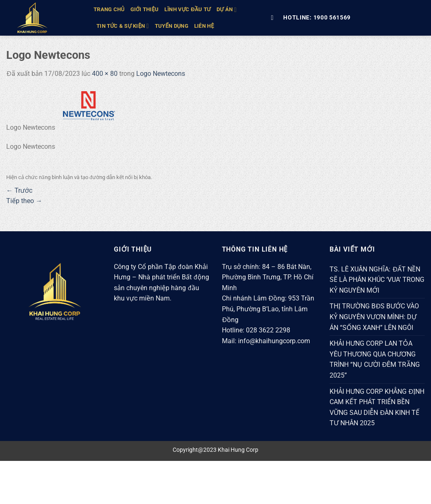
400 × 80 (105, 74)
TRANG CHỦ (109, 9)
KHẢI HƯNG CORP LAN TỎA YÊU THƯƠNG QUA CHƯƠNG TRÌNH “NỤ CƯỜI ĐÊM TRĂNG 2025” (375, 359)
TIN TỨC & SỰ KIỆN (123, 26)
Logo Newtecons (161, 74)
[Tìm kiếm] (274, 18)
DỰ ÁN (226, 10)
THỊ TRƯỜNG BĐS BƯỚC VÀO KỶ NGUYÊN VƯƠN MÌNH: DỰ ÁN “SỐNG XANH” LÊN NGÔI (374, 317)
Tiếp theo (24, 201)
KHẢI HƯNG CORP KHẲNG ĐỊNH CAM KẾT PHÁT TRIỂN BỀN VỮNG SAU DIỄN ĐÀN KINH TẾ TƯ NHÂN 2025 (377, 407)
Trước (19, 190)
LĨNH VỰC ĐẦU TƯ (188, 9)
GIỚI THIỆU (145, 9)
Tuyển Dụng (172, 26)
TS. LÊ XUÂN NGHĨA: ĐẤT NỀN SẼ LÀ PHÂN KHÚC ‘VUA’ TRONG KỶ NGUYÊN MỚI (377, 280)
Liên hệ (204, 26)
